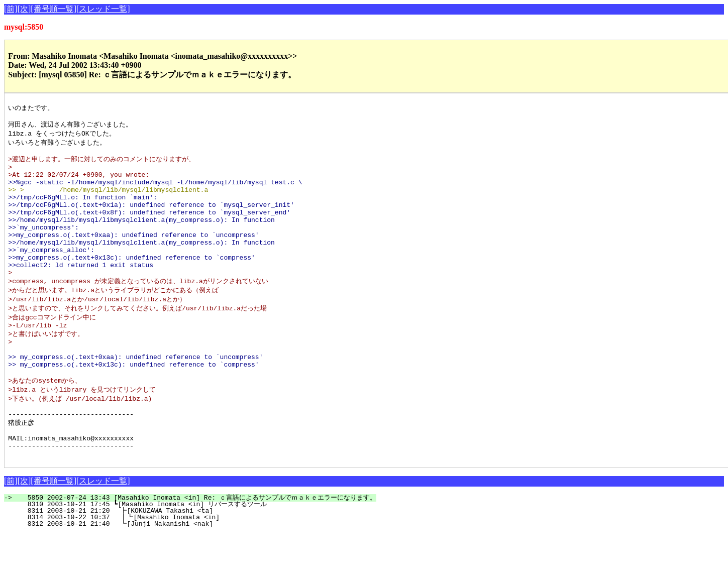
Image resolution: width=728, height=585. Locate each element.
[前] (11, 9)
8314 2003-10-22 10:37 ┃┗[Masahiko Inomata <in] (183, 568)
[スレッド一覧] (103, 9)
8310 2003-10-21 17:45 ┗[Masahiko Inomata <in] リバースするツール (180, 555)
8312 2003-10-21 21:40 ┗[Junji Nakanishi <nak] (185, 575)
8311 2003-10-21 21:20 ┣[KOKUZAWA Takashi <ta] (185, 562)
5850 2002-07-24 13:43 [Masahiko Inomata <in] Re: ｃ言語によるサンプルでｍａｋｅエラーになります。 (196, 549)
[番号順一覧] (54, 9)
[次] (24, 9)
